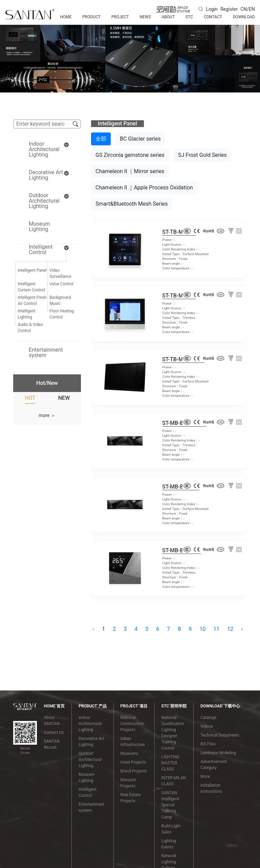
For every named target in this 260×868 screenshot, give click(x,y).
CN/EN (248, 9)
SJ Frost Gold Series (202, 155)
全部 (101, 139)
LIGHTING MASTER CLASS (170, 763)
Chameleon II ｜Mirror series (130, 171)
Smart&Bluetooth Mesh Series (132, 204)
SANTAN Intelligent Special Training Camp (170, 805)
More (205, 777)
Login (212, 9)
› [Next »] (242, 629)
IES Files (208, 744)
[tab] (30, 399)
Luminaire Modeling (218, 753)
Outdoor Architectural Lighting (90, 760)
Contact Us (54, 732)
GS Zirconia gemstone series (130, 155)
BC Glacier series (140, 139)
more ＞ (47, 415)
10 (202, 629)
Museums (129, 753)
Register (229, 9)
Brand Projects (134, 771)
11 (216, 629)
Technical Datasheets (220, 735)
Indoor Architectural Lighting (90, 724)
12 (230, 629)
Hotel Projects (133, 762)
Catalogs (208, 718)
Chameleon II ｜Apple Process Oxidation (144, 188)
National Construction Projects (132, 724)
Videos (207, 726)
